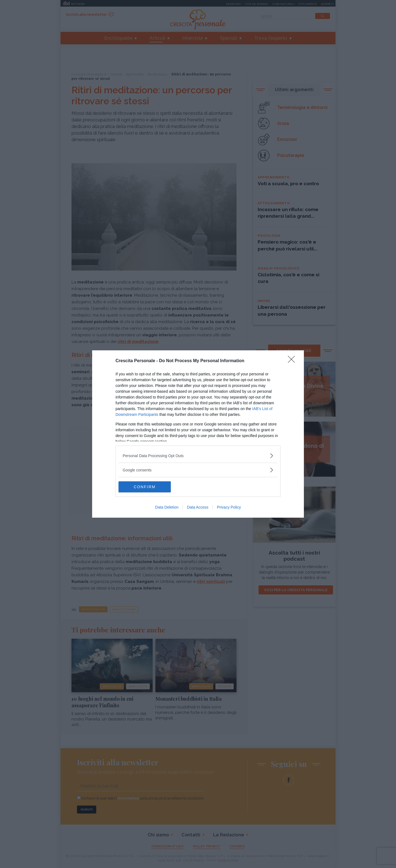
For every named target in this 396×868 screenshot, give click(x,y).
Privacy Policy (229, 507)
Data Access (198, 507)
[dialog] (198, 434)
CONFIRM (145, 487)
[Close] (293, 361)
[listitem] (198, 456)
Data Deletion (167, 507)
